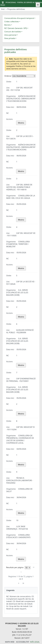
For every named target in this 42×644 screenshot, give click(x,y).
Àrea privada (10, 38)
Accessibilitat (23, 642)
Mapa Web (10, 642)
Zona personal (10, 35)
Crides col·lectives (12, 22)
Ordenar (8, 76)
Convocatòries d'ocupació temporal (19, 18)
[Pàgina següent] (19, 583)
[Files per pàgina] (28, 568)
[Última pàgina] (23, 583)
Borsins (8, 25)
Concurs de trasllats (13, 32)
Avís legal (35, 642)
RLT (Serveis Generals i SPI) (16, 28)
